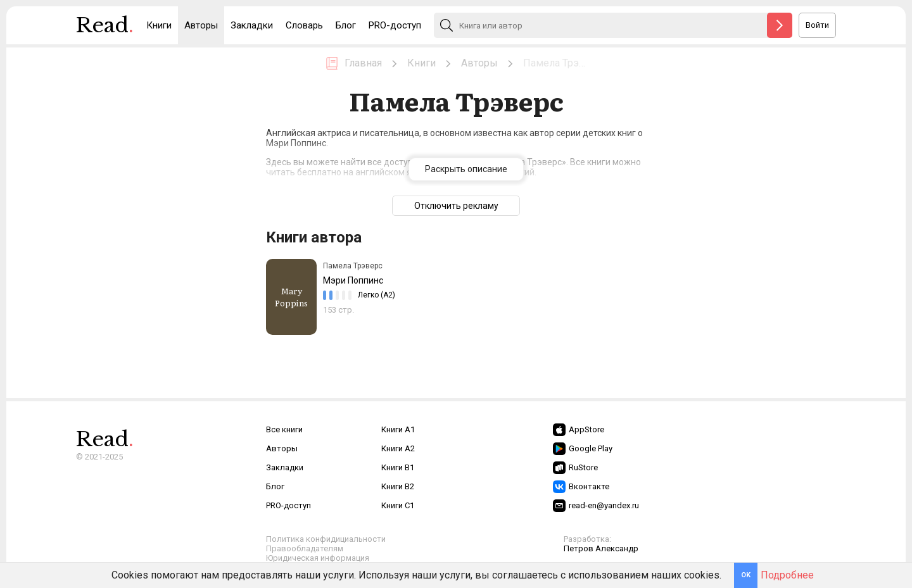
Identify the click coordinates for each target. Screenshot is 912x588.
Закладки (252, 25)
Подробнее (787, 575)
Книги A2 (398, 448)
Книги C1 (398, 505)
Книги (159, 25)
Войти (817, 25)
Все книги (284, 429)
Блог (346, 25)
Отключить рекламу (456, 206)
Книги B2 (398, 486)
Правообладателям (305, 548)
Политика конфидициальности (326, 539)
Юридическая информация (318, 558)
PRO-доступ (395, 25)
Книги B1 (398, 467)
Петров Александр (601, 548)
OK (746, 575)
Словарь (304, 25)
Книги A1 (398, 429)
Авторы (201, 25)
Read (105, 28)
